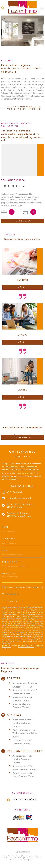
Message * (9, 574)
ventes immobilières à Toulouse (18, 102)
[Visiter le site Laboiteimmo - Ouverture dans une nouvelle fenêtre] (22, 852)
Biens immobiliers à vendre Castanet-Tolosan (23, 723)
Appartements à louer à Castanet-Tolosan (25, 692)
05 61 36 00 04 (14, 492)
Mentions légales (30, 858)
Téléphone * (11, 562)
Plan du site (19, 858)
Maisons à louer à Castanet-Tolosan (21, 706)
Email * (7, 550)
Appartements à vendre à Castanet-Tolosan (25, 685)
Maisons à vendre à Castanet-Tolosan (22, 699)
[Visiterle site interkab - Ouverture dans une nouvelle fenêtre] (18, 818)
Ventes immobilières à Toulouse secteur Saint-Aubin (25, 733)
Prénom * (9, 539)
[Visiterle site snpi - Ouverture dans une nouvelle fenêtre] (29, 818)
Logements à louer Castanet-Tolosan (22, 742)
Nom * (6, 527)
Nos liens (13, 860)
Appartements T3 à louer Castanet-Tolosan (24, 775)
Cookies (32, 860)
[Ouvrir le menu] (42, 8)
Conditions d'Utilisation (26, 647)
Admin (39, 858)
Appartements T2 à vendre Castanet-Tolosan (22, 759)
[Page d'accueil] (22, 8)
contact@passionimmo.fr (19, 498)
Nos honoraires (8, 858)
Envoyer (12, 601)
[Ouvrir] (3, 8)
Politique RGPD (23, 860)
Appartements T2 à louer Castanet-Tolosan (24, 768)
